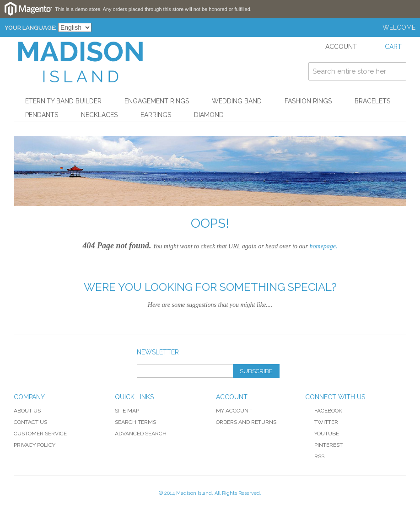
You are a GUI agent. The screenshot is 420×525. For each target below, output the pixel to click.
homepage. (324, 246)
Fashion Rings (308, 101)
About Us (27, 411)
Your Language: (30, 28)
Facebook (324, 411)
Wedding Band (237, 101)
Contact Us (30, 422)
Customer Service (40, 434)
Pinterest (324, 445)
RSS (315, 456)
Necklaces (99, 115)
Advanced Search (141, 434)
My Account (234, 411)
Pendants (42, 115)
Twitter (322, 422)
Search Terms (135, 422)
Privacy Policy (35, 445)
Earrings (156, 115)
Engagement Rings (157, 101)
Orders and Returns (246, 422)
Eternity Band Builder (63, 101)
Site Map (127, 411)
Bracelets (372, 101)
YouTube (322, 434)
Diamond (209, 115)
